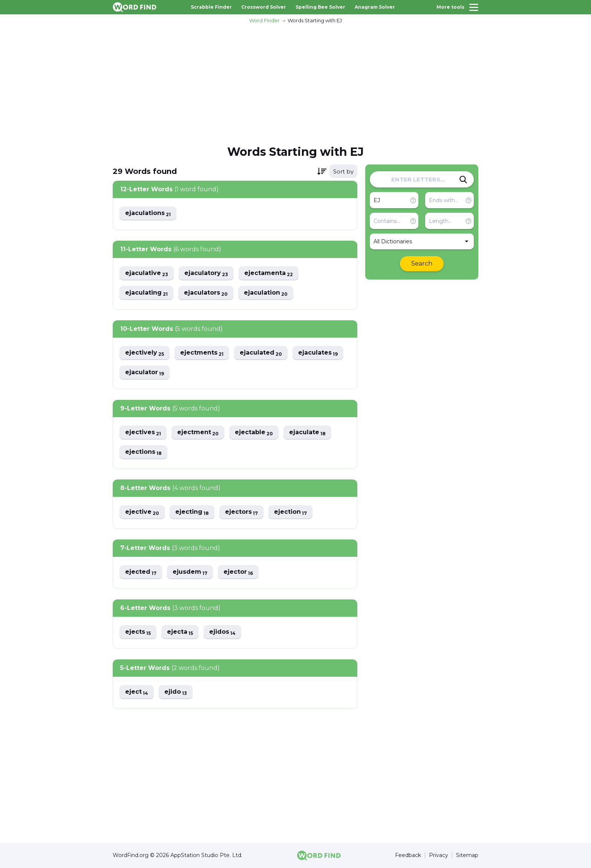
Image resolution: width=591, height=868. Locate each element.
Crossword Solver (264, 7)
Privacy (439, 855)
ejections (143, 452)
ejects (138, 632)
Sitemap (467, 855)
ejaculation (266, 293)
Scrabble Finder (211, 7)
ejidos (222, 632)
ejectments (202, 353)
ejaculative (147, 273)
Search (422, 263)
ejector (238, 572)
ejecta (180, 632)
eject (137, 692)
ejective (142, 512)
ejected (141, 572)
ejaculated (261, 353)
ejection (290, 512)
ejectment (198, 432)
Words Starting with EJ (315, 20)
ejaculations (148, 213)
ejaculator (145, 373)
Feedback (408, 855)
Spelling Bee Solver (320, 7)
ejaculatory (206, 273)
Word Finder (264, 20)
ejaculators (206, 293)
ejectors (241, 512)
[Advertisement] (295, 83)
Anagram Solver (375, 7)
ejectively (145, 353)
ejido (176, 692)
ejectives (143, 432)
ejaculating (146, 293)
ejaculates (318, 353)
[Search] (463, 180)
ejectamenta (269, 273)
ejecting (192, 512)
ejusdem (190, 572)
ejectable (254, 432)
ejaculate (307, 432)
